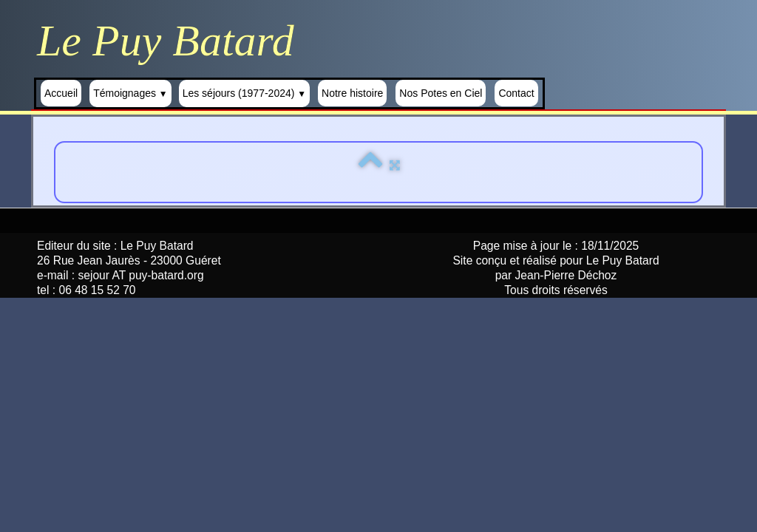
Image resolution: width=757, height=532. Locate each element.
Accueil (61, 93)
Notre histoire (352, 93)
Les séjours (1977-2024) (244, 93)
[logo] (171, 41)
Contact (516, 93)
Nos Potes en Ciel (441, 93)
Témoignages (130, 93)
